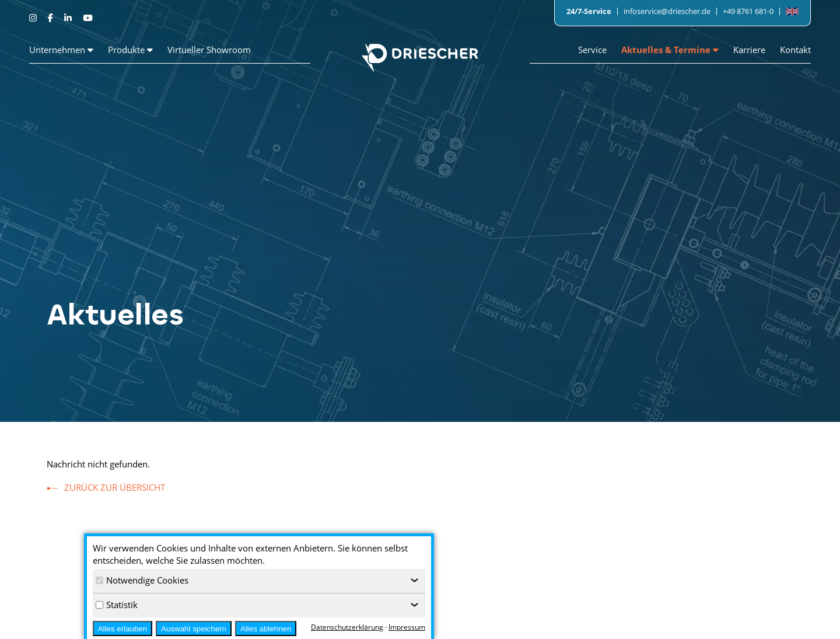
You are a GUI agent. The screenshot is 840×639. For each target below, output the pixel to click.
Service (592, 50)
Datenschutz (751, 625)
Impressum (749, 611)
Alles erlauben (123, 629)
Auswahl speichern (194, 629)
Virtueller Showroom (209, 50)
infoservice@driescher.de (667, 11)
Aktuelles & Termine (670, 50)
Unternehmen (61, 50)
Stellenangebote (527, 611)
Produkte (130, 50)
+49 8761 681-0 (748, 11)
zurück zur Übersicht (115, 487)
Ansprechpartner (643, 625)
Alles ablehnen (266, 629)
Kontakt (795, 50)
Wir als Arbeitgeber (531, 625)
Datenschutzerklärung (347, 627)
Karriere (749, 50)
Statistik (117, 605)
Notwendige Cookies (142, 580)
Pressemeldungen (645, 611)
